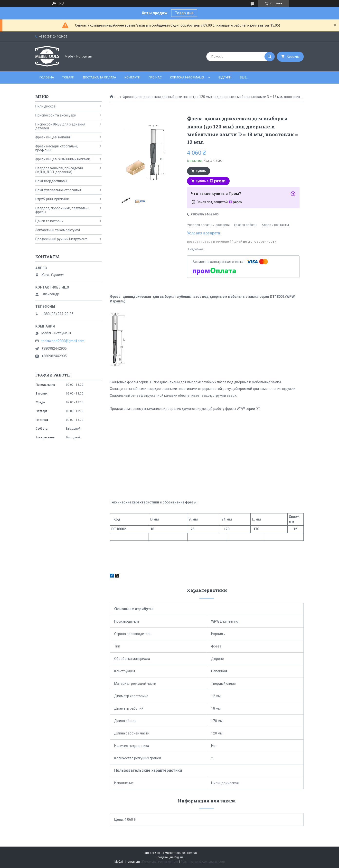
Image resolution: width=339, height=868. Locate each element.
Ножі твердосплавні (51, 181)
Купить (201, 171)
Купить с (211, 181)
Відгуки (225, 77)
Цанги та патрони (49, 221)
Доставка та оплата (99, 77)
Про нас (155, 77)
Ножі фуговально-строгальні (58, 190)
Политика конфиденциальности (203, 862)
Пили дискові (46, 106)
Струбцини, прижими (52, 199)
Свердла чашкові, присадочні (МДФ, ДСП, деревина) (59, 170)
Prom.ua (191, 853)
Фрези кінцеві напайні (53, 137)
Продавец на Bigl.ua (170, 857)
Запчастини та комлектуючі (58, 230)
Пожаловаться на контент (160, 862)
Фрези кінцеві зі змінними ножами (63, 159)
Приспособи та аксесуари (56, 115)
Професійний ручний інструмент (61, 239)
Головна (47, 77)
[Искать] (270, 57)
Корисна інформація (187, 77)
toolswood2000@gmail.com (63, 341)
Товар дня (184, 13)
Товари (68, 77)
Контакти (132, 77)
